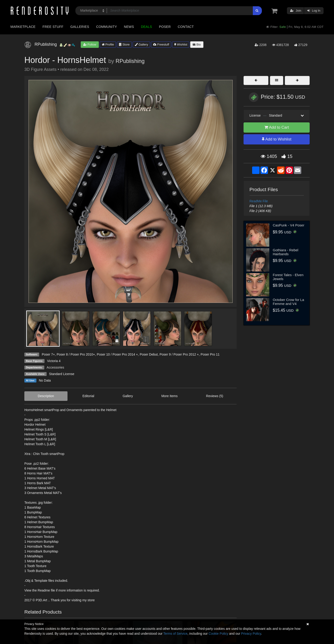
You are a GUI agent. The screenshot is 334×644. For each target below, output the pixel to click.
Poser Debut (149, 354)
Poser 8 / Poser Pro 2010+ (76, 354)
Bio (197, 44)
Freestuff (161, 44)
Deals (147, 27)
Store (124, 44)
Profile (108, 44)
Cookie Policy (218, 634)
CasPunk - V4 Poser (289, 225)
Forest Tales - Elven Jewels (288, 277)
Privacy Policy (251, 634)
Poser (165, 27)
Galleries (80, 27)
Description (46, 396)
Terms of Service (175, 634)
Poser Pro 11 (210, 354)
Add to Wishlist (277, 139)
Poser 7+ (48, 354)
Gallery (141, 44)
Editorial (88, 396)
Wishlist (181, 44)
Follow (90, 44)
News (129, 27)
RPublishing (130, 61)
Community (107, 27)
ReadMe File (259, 201)
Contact (186, 27)
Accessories (55, 367)
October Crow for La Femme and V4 (288, 302)
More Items (170, 396)
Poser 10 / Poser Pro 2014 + (117, 354)
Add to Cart (277, 127)
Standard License (62, 374)
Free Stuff (53, 27)
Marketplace (23, 27)
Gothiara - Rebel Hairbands (286, 252)
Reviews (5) (215, 396)
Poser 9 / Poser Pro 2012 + (179, 354)
